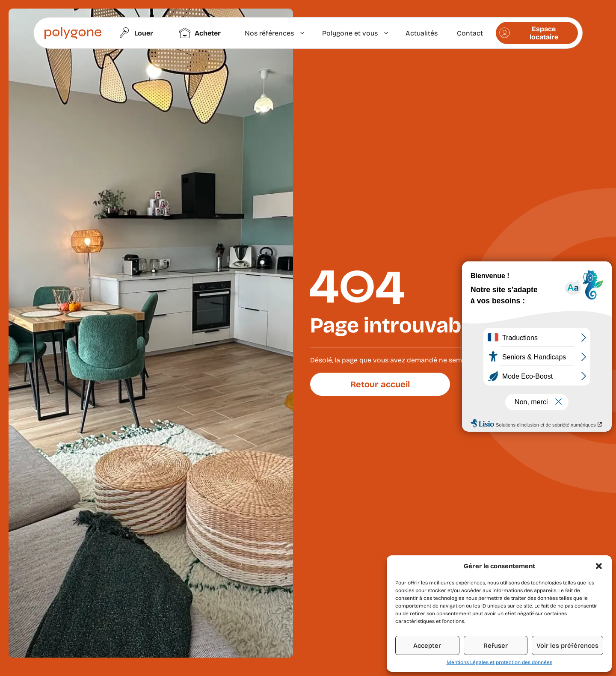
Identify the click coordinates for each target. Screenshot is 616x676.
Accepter (427, 646)
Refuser (496, 646)
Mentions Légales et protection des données (499, 662)
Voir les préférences (567, 646)
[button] (599, 566)
